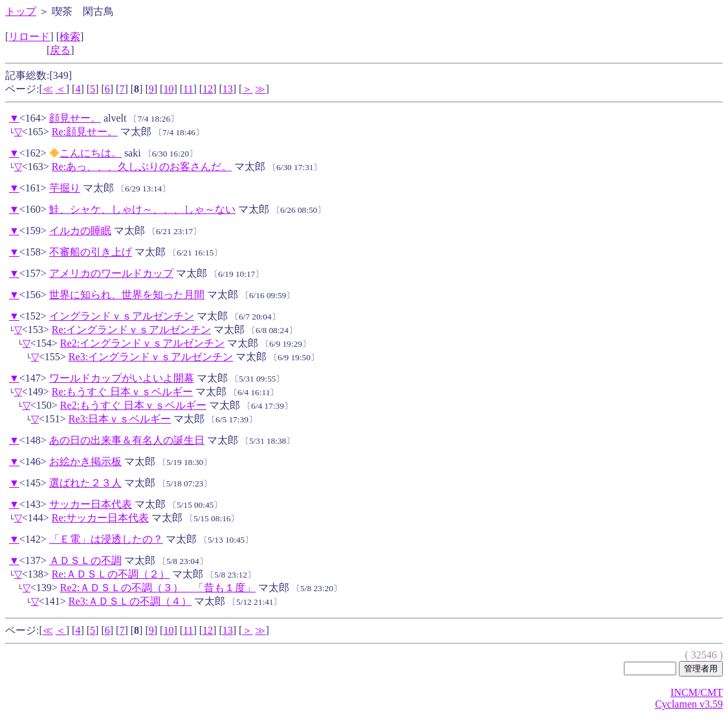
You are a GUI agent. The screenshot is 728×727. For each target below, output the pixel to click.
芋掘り (65, 188)
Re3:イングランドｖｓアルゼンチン (151, 357)
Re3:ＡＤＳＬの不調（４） (130, 601)
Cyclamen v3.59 (689, 704)
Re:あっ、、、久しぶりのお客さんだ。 (142, 167)
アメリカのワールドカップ (111, 273)
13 (228, 89)
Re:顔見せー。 (85, 132)
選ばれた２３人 (85, 483)
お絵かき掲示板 (85, 461)
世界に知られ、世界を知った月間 (127, 295)
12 (208, 89)
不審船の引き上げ (91, 252)
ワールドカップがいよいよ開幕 (122, 378)
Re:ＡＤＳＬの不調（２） (111, 574)
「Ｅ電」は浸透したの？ (106, 539)
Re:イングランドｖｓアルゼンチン (131, 330)
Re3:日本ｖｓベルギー (120, 419)
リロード (29, 37)
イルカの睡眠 (80, 231)
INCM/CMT (697, 692)
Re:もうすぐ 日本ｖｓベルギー (122, 392)
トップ (21, 11)
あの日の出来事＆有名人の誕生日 (127, 440)
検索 (70, 37)
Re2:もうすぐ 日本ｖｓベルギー (133, 405)
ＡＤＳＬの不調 (85, 560)
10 (168, 89)
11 (188, 89)
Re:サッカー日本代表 (100, 518)
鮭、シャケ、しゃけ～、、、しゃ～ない (142, 209)
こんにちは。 (91, 153)
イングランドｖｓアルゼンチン (122, 316)
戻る (60, 50)
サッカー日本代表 (91, 504)
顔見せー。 (75, 118)
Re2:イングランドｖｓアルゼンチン (142, 343)
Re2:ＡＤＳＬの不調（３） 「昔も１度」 (158, 588)
